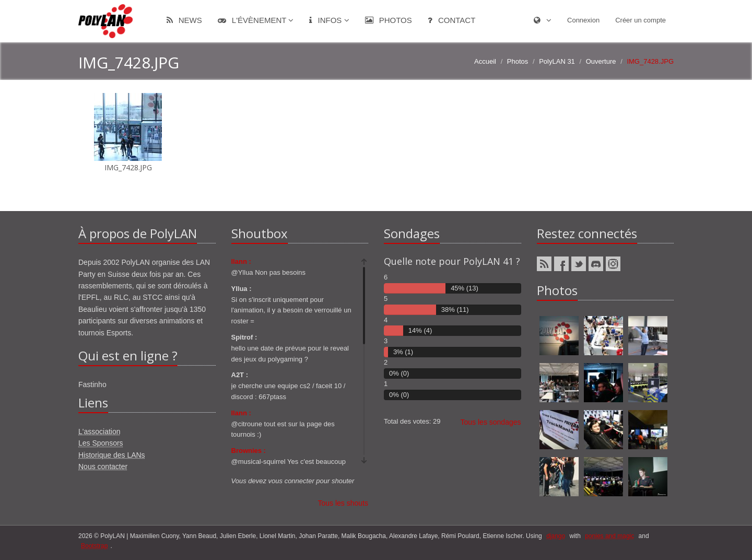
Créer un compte (641, 20)
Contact (452, 20)
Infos (329, 20)
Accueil (485, 61)
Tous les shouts (343, 503)
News (184, 20)
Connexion (583, 20)
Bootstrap (94, 546)
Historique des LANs (112, 455)
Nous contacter (103, 466)
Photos (389, 20)
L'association (99, 431)
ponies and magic (609, 536)
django (556, 536)
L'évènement (256, 20)
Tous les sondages (491, 422)
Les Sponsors (101, 443)
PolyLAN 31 (557, 61)
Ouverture (601, 61)
